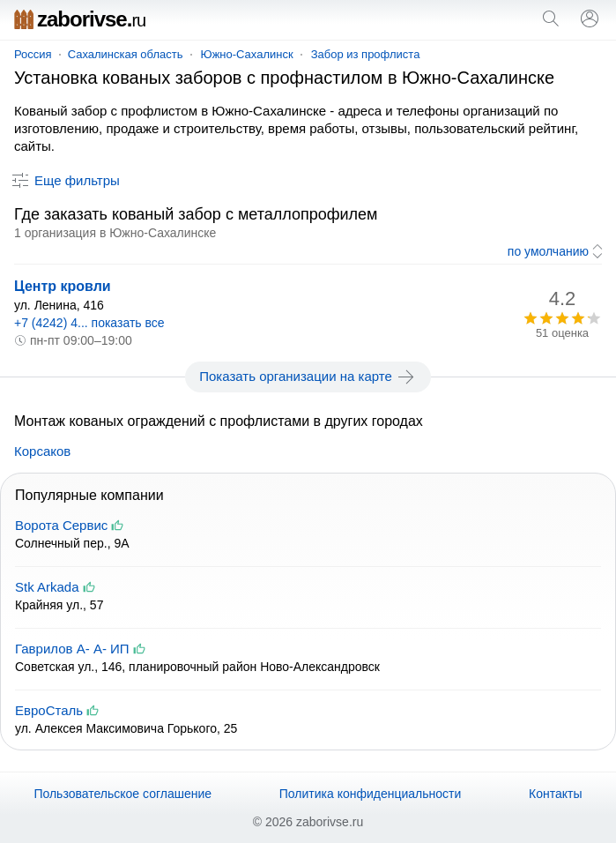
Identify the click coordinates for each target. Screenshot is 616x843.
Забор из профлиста (366, 54)
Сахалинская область (126, 54)
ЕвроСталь (49, 710)
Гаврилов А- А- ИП (72, 649)
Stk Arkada (47, 587)
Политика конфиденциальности (371, 794)
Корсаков (42, 451)
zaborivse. (80, 19)
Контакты (555, 794)
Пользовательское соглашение (122, 794)
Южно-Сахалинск (247, 54)
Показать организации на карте (308, 377)
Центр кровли (63, 286)
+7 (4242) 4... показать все (89, 323)
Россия (33, 54)
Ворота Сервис (61, 525)
